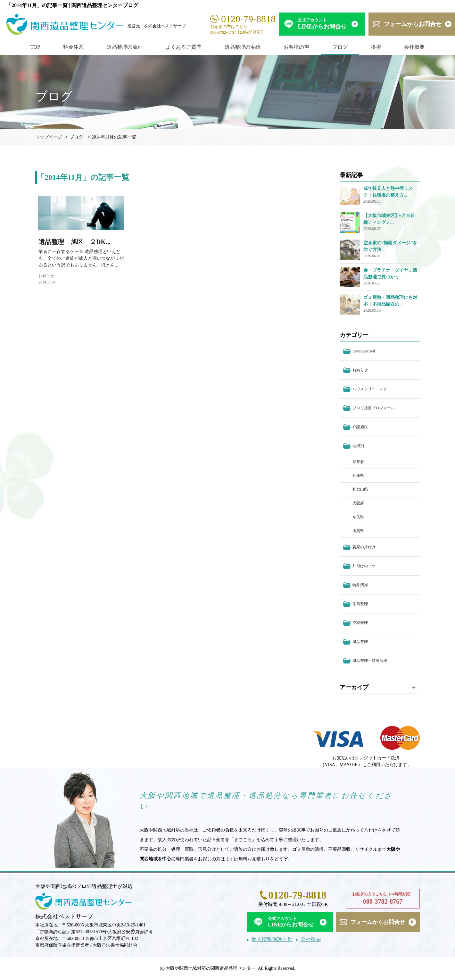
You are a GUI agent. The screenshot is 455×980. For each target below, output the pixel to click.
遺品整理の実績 (243, 47)
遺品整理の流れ (125, 47)
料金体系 (73, 47)
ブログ (340, 47)
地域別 (358, 446)
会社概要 (414, 47)
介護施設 (360, 427)
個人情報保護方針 (272, 939)
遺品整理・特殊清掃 (370, 661)
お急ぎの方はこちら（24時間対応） (383, 899)
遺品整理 (360, 642)
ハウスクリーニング (370, 389)
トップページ (49, 137)
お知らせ (46, 276)
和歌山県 (360, 489)
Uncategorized (364, 351)
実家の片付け (364, 547)
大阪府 (358, 503)
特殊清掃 (360, 585)
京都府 (358, 462)
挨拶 (376, 47)
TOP (35, 47)
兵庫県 (358, 476)
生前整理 (360, 604)
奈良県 (358, 517)
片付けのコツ (364, 566)
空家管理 (360, 623)
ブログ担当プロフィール (374, 408)
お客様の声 (296, 47)
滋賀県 (358, 531)
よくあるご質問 (184, 47)
